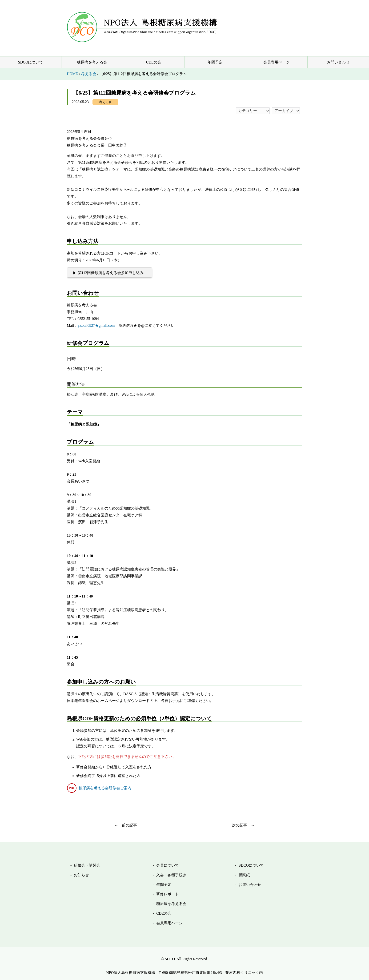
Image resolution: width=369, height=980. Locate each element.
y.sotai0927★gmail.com (96, 325)
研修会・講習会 (87, 865)
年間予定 (215, 62)
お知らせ (81, 875)
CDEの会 (154, 62)
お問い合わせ (338, 62)
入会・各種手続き (171, 875)
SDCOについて (31, 62)
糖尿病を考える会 (92, 62)
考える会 (105, 102)
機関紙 (244, 875)
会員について (168, 865)
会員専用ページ (277, 62)
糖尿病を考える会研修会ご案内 (105, 788)
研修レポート (168, 894)
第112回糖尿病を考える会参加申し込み (111, 273)
